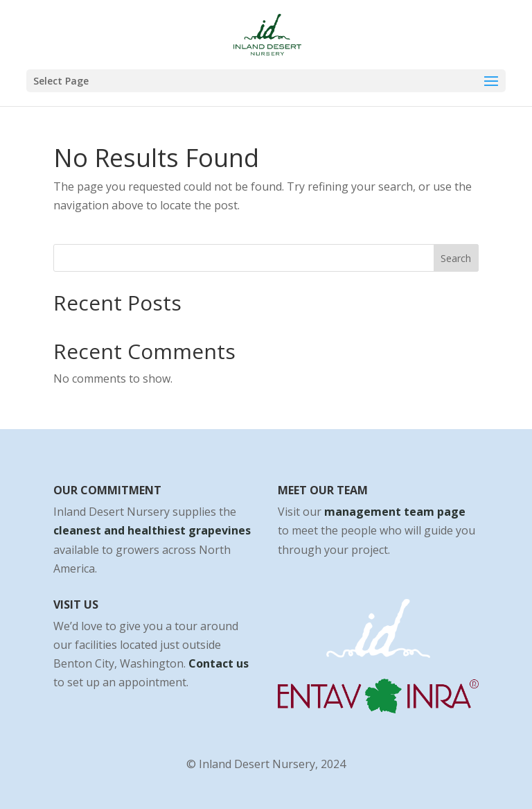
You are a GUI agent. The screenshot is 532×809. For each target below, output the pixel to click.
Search (456, 258)
